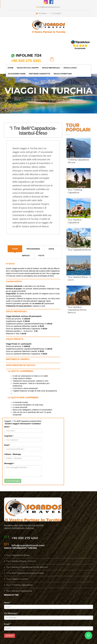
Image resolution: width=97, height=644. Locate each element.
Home (17, 100)
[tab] (15, 249)
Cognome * (9, 436)
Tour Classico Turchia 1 (17, 579)
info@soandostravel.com (48, 7)
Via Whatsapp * (11, 613)
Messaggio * (9, 463)
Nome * (7, 427)
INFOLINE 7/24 (26, 58)
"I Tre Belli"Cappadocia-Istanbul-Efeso (25, 573)
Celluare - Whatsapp (13, 454)
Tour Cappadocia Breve (79, 250)
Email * (7, 445)
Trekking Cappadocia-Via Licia (79, 161)
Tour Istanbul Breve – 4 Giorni (79, 279)
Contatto (56, 13)
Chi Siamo (41, 13)
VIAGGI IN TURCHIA (33, 100)
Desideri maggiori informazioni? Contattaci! (23, 424)
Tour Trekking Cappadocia (75, 191)
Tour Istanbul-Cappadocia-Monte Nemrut (77, 310)
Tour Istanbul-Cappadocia (75, 221)
